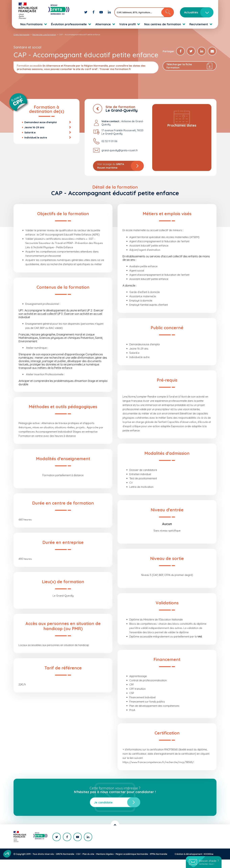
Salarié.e (30, 141)
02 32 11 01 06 (109, 150)
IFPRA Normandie (159, 862)
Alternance (103, 24)
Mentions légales (105, 862)
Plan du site (88, 862)
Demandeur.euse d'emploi (41, 131)
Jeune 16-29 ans (34, 136)
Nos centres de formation (163, 24)
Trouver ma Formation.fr (115, 78)
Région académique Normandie (132, 862)
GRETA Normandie (65, 862)
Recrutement (199, 24)
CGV (78, 862)
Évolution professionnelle (69, 24)
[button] (7, 854)
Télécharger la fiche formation (188, 70)
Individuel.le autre (36, 146)
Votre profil (127, 24)
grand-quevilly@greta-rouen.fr (120, 159)
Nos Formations (31, 24)
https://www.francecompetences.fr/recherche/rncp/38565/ (158, 771)
